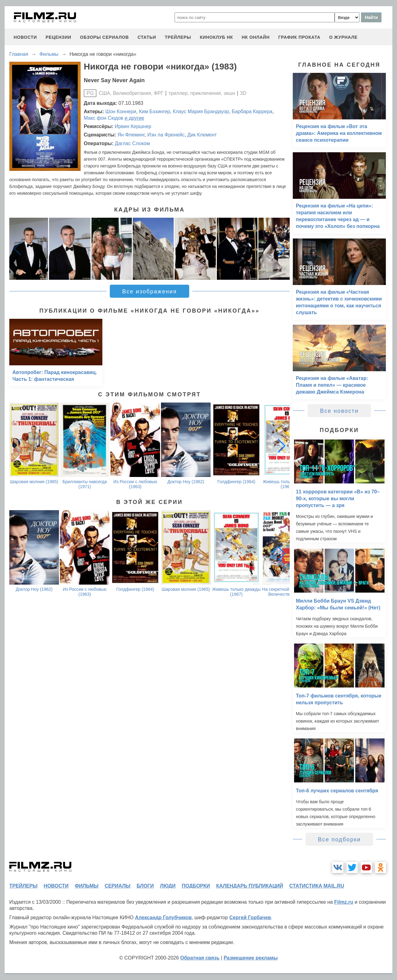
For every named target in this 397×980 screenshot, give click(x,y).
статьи (147, 37)
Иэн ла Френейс (166, 135)
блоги (145, 886)
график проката (299, 37)
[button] (282, 249)
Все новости (339, 411)
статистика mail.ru (317, 886)
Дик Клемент (202, 135)
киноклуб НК (216, 37)
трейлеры (178, 37)
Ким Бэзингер (155, 111)
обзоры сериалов (105, 37)
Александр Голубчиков (163, 918)
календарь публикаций (250, 886)
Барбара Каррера (252, 111)
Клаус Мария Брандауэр (201, 111)
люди (168, 886)
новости (25, 37)
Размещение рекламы (251, 958)
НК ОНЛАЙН (256, 37)
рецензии (58, 37)
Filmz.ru (343, 902)
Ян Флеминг (131, 135)
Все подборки (339, 840)
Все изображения (149, 292)
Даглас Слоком (132, 143)
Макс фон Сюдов (103, 118)
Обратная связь (200, 958)
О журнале (343, 37)
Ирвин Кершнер (133, 126)
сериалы (117, 886)
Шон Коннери (121, 111)
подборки (196, 886)
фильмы (87, 886)
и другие (134, 118)
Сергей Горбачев (250, 918)
